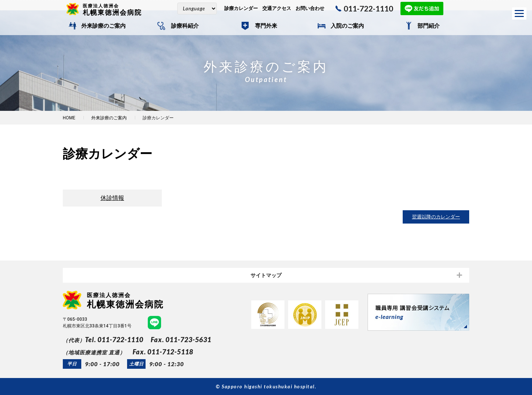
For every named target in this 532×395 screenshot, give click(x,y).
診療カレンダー (241, 8)
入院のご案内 (347, 26)
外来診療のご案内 (103, 26)
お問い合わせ (310, 8)
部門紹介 (429, 26)
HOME (69, 118)
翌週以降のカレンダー (436, 217)
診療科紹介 (185, 26)
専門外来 (266, 26)
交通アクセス (277, 8)
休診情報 (112, 198)
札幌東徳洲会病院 (115, 9)
